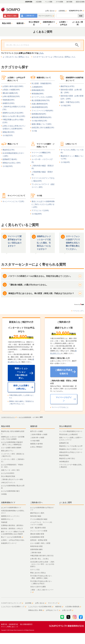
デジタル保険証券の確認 (39, 519)
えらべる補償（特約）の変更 (40, 543)
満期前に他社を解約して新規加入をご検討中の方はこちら (21, 403)
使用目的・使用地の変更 (39, 540)
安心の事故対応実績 (8, 476)
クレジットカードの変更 (39, 531)
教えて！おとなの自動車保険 (12, 537)
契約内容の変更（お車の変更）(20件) (71, 91)
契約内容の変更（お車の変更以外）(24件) (72, 97)
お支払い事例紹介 (36, 447)
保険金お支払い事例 (36, 610)
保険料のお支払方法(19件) (13, 113)
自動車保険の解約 (36, 549)
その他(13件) (66, 106)
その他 (34, 131)
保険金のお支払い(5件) (12, 163)
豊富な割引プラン (7, 451)
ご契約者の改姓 (36, 553)
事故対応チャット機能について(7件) (72, 157)
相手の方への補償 (36, 431)
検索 (81, 16)
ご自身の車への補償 (37, 438)
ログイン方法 (35, 570)
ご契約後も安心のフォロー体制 (12, 479)
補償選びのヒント (7, 519)
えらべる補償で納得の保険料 (11, 448)
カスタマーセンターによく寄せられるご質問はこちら (54, 57)
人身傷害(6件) (37, 87)
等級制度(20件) (8, 100)
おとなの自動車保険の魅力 (10, 491)
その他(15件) (8, 166)
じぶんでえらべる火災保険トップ (14, 607)
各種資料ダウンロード (9, 543)
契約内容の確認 (36, 516)
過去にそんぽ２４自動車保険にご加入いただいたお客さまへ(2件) (43, 204)
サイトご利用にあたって (10, 627)
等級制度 (4, 522)
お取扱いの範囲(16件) (11, 90)
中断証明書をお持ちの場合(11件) (13, 121)
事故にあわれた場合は (38, 573)
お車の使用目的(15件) (11, 96)
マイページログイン (46, 16)
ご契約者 (30, 16)
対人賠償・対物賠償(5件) (42, 83)
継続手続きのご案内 (37, 513)
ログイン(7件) (37, 156)
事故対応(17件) (8, 150)
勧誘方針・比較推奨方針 (10, 624)
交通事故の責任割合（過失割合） (13, 525)
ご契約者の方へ (36, 502)
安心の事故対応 (65, 426)
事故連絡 (12, 16)
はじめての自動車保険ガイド (11, 508)
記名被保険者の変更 (37, 537)
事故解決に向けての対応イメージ (71, 449)
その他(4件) (65, 162)
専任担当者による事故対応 (69, 434)
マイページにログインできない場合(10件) (43, 179)
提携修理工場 (64, 443)
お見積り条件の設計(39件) (13, 86)
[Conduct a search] (39, 45)
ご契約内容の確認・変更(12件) (43, 167)
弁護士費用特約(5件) (40, 104)
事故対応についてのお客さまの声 (71, 446)
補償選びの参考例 (36, 444)
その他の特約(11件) (39, 121)
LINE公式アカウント (8, 483)
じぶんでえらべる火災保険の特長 (41, 607)
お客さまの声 (68, 610)
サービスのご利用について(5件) (72, 151)
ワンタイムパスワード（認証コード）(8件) (43, 186)
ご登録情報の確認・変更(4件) (42, 173)
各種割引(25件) (8, 103)
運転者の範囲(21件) (10, 93)
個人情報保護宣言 (26, 624)
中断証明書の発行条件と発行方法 (42, 556)
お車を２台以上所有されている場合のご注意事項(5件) (14, 127)
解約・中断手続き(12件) (70, 102)
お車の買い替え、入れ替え (40, 559)
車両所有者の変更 (36, 546)
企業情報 (63, 11)
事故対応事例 (64, 455)
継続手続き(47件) (67, 86)
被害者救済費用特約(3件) (42, 117)
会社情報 (29, 603)
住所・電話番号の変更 (38, 528)
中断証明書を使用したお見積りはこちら (21, 396)
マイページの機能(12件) (41, 153)
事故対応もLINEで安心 (67, 458)
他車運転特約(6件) (39, 114)
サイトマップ (54, 603)
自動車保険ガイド (8, 502)
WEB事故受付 (64, 462)
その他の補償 (35, 441)
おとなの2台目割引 (8, 473)
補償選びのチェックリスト (10, 516)
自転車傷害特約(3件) (40, 107)
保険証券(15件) (8, 132)
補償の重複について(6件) (42, 124)
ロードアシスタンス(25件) (42, 97)
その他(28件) (37, 214)
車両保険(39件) (38, 94)
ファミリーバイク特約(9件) (42, 111)
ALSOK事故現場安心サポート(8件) (13, 155)
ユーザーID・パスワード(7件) (42, 161)
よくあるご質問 (65, 502)
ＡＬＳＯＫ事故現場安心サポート (71, 431)
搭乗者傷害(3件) (38, 90)
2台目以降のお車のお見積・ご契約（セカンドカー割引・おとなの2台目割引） (42, 564)
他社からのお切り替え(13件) (14, 116)
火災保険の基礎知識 (73, 607)
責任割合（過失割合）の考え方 (12, 528)
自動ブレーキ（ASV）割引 (10, 470)
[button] (7, 23)
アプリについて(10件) (40, 211)
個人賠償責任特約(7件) (41, 100)
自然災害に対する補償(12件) (43, 128)
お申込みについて (53, 610)
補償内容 (34, 426)
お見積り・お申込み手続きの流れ (13, 540)
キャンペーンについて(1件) (13, 201)
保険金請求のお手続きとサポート (71, 452)
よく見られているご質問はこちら (16, 57)
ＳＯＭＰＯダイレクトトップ (12, 603)
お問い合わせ (51, 11)
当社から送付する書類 (38, 587)
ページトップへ (78, 311)
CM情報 (4, 494)
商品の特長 (6, 426)
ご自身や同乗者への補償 (39, 434)
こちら (41, 53)
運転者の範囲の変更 (37, 534)
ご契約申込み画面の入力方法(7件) (14, 108)
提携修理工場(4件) (10, 159)
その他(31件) (8, 135)
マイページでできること (60, 407)
